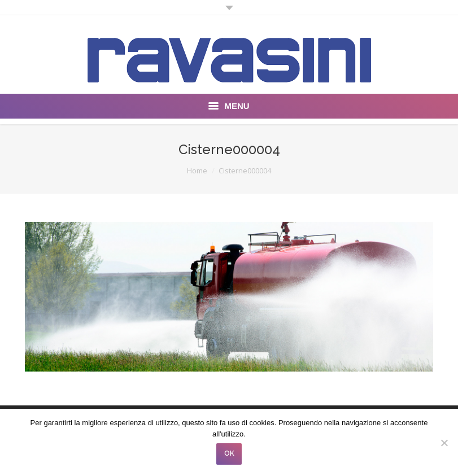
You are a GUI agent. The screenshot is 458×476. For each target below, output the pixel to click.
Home (197, 171)
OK (229, 453)
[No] (444, 443)
